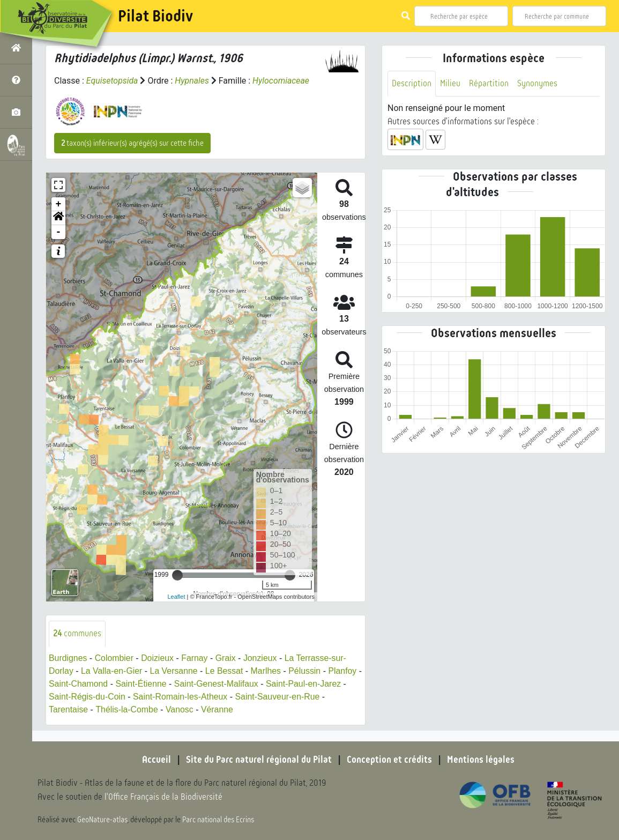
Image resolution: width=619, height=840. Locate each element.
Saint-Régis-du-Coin (87, 697)
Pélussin (307, 671)
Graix (227, 658)
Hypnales (192, 81)
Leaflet (176, 597)
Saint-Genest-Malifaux (222, 684)
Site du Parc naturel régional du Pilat (259, 760)
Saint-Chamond (84, 684)
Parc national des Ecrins (219, 820)
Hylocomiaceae (282, 81)
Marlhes (267, 671)
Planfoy (344, 671)
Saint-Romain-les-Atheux (181, 697)
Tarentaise (69, 709)
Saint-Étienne (147, 684)
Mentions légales (481, 760)
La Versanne (175, 671)
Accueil (156, 760)
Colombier (114, 658)
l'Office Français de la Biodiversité (164, 797)
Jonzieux (261, 658)
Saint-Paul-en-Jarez (311, 684)
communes (77, 633)
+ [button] (59, 204)
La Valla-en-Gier (112, 671)
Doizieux (158, 658)
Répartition (489, 83)
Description (412, 83)
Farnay (196, 658)
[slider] (177, 575)
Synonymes (537, 83)
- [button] (59, 232)
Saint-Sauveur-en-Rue (279, 697)
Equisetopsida (113, 81)
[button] (58, 218)
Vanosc (180, 709)
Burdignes (68, 658)
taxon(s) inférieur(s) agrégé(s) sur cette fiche (132, 143)
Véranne (218, 709)
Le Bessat (225, 671)
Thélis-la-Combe (127, 709)
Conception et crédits (389, 760)
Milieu (450, 83)
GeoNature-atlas (103, 820)
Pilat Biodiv (155, 16)
